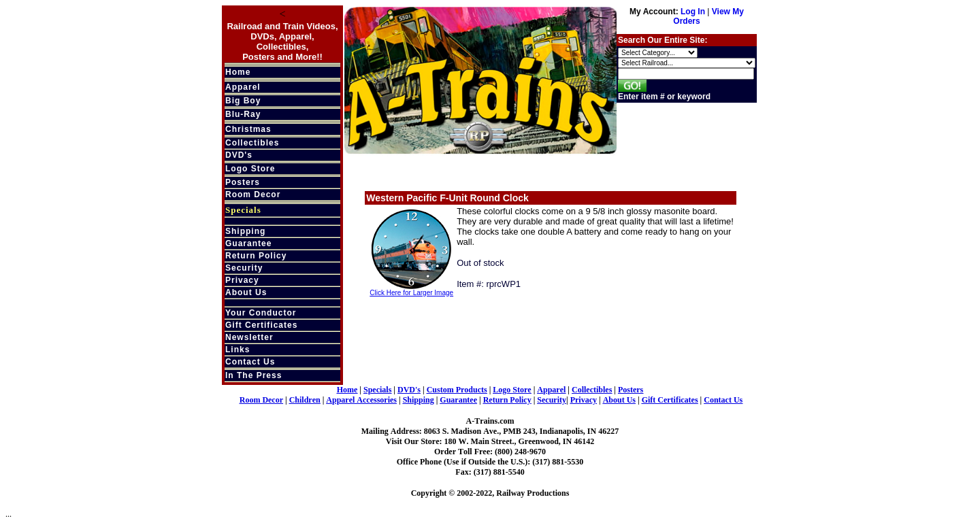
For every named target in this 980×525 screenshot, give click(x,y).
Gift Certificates (261, 325)
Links (238, 350)
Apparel (243, 87)
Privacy (242, 280)
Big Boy (243, 101)
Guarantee (248, 243)
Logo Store (250, 169)
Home (238, 72)
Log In (693, 12)
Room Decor (253, 194)
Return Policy (256, 256)
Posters (243, 182)
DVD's (239, 155)
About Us (246, 292)
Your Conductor (261, 313)
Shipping (245, 231)
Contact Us (250, 362)
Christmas (248, 129)
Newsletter (249, 337)
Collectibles (252, 143)
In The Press (254, 375)
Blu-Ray (243, 114)
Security (244, 268)
